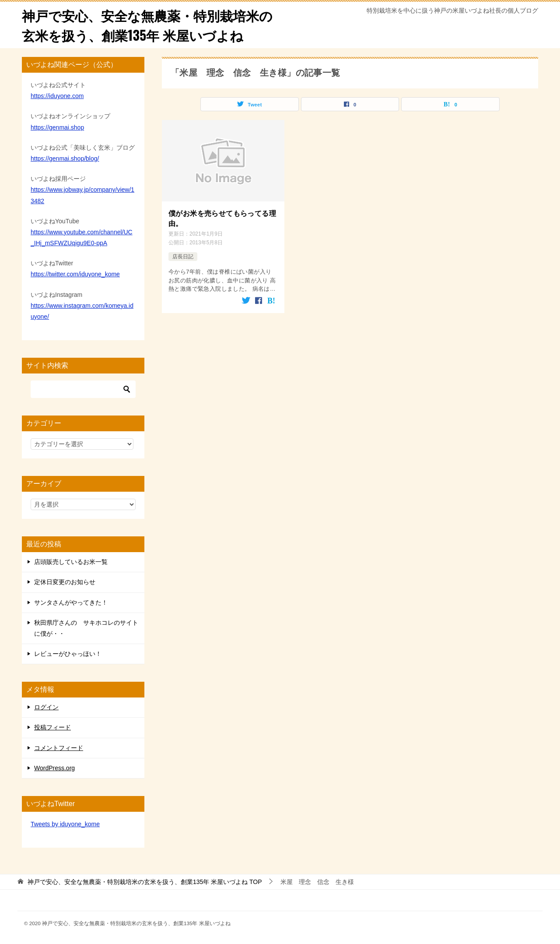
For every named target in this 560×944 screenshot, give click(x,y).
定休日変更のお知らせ (65, 582)
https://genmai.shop (57, 127)
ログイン (46, 707)
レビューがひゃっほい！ (68, 654)
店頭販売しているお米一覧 (71, 562)
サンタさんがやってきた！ (71, 602)
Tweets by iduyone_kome (65, 824)
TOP (145, 882)
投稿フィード (52, 727)
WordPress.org (54, 768)
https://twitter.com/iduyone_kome (75, 274)
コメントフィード (59, 748)
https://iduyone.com (57, 96)
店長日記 (183, 257)
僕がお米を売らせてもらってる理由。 (222, 218)
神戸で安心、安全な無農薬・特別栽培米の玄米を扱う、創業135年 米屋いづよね (147, 25)
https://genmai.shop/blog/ (65, 159)
